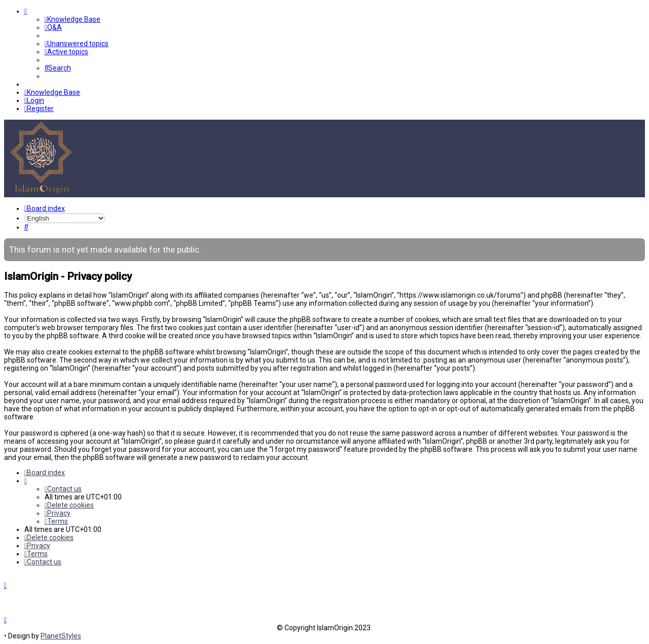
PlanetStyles (61, 636)
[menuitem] (73, 19)
